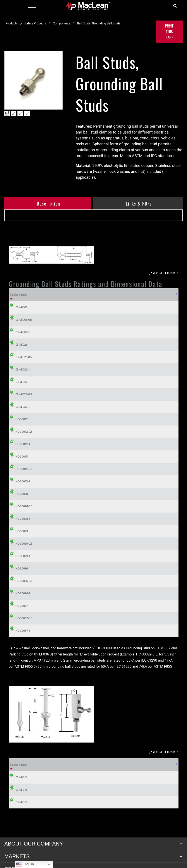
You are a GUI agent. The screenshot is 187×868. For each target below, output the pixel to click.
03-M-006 (18, 307)
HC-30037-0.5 (21, 618)
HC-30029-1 (20, 556)
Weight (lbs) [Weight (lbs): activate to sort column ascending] (163, 295)
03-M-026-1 (19, 369)
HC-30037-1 (20, 631)
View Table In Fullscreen (166, 273)
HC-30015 (18, 456)
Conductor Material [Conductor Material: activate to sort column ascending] (109, 765)
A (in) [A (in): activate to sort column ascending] (58, 765)
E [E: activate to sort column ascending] (134, 295)
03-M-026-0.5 (20, 357)
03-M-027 (18, 382)
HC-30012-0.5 (21, 432)
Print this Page (169, 32)
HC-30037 (18, 606)
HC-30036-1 (20, 593)
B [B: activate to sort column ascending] (81, 295)
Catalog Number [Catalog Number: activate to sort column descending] (19, 295)
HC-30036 (18, 568)
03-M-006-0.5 (20, 320)
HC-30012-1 (20, 444)
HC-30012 (18, 419)
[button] (181, 844)
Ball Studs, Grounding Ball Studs (99, 23)
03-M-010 (21, 777)
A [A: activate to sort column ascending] (64, 295)
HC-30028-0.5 (21, 506)
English (25, 865)
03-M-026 (18, 345)
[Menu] (32, 6)
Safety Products (35, 23)
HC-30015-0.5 (21, 469)
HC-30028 (18, 494)
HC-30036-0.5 (21, 581)
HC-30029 (18, 531)
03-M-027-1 (19, 407)
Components (62, 23)
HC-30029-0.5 (21, 544)
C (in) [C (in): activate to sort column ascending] (102, 295)
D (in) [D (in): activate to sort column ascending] (118, 295)
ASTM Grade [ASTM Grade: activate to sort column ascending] (46, 295)
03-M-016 (21, 802)
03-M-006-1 (19, 332)
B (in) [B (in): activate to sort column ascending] (72, 765)
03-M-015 (21, 790)
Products (12, 23)
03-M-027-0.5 (20, 394)
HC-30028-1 (20, 519)
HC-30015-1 (20, 481)
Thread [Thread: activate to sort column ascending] (168, 765)
